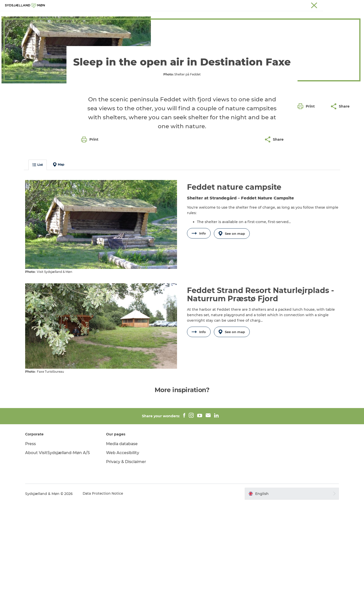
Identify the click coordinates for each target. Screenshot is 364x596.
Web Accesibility (124, 546)
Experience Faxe (114, 16)
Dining (260, 16)
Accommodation (230, 16)
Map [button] (61, 260)
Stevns (317, 5)
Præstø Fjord (336, 5)
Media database (124, 537)
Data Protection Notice (106, 586)
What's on (197, 16)
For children (168, 16)
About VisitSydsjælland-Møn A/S (60, 546)
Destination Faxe (22, 32)
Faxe (354, 5)
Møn (286, 5)
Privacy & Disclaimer (128, 554)
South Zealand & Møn (262, 5)
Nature (143, 16)
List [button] (40, 260)
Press (33, 537)
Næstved (300, 5)
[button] (307, 225)
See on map (232, 329)
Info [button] (199, 329)
